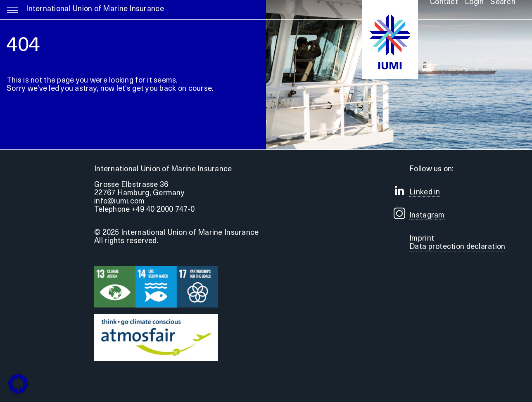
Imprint (422, 239)
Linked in (425, 193)
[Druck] (156, 318)
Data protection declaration (457, 247)
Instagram (427, 216)
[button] (18, 384)
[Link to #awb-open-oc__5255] (13, 14)
